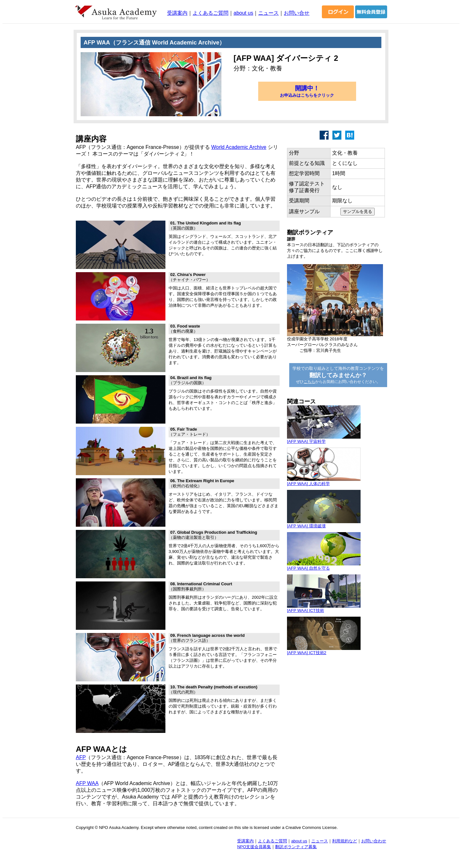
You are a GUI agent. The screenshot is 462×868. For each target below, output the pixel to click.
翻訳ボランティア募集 (296, 847)
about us (243, 13)
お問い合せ (297, 13)
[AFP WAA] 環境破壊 (306, 526)
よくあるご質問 (211, 13)
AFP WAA (87, 783)
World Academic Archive (239, 147)
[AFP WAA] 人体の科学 (308, 484)
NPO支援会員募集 (254, 847)
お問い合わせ (374, 841)
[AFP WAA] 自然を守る (308, 568)
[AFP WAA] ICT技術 (306, 610)
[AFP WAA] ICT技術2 (307, 653)
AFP (81, 757)
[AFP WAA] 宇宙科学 (306, 441)
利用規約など (345, 841)
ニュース (268, 13)
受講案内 (177, 13)
